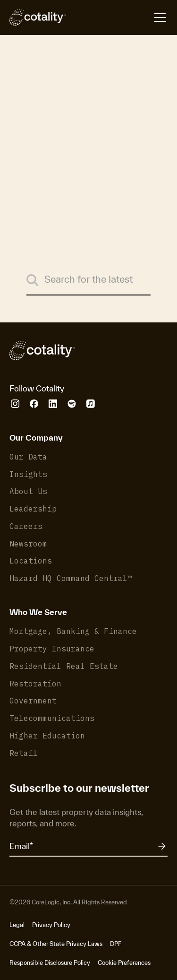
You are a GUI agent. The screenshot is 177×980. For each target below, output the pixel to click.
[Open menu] (117, 17)
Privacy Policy (51, 925)
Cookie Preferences (124, 963)
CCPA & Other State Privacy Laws (56, 944)
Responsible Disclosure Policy (50, 963)
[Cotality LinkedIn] (53, 404)
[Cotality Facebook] (34, 404)
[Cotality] (38, 17)
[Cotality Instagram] (15, 404)
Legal (17, 925)
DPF (116, 944)
